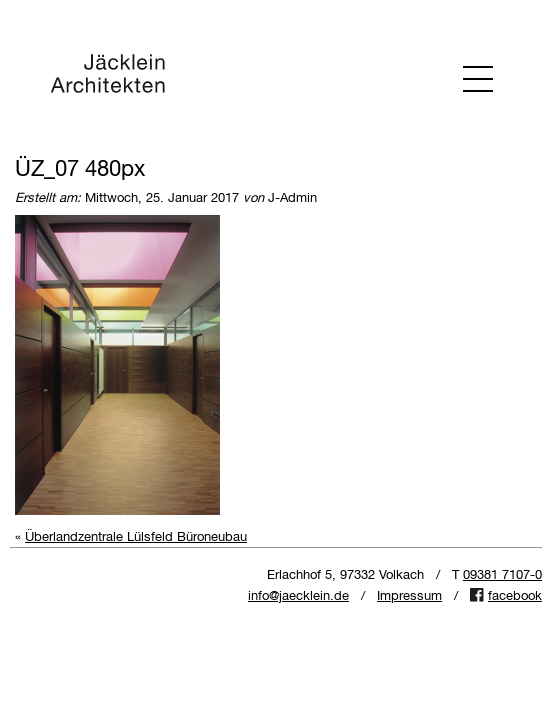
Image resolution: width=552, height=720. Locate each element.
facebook (515, 596)
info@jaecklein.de (298, 596)
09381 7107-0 (502, 575)
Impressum (409, 596)
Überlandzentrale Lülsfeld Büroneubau (136, 537)
